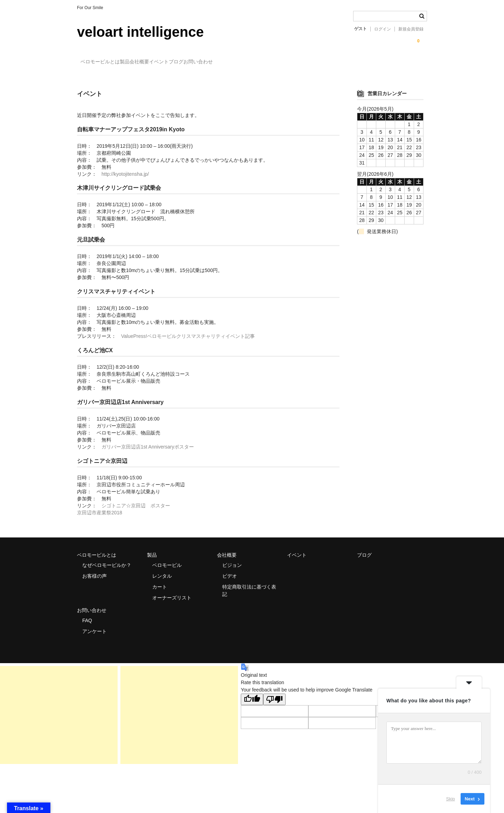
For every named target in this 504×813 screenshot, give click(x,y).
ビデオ (230, 570)
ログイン (383, 29)
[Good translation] (252, 693)
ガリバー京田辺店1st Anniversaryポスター (148, 441)
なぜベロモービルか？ (107, 559)
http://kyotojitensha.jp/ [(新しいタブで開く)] (125, 168)
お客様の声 (94, 570)
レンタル (162, 570)
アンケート (94, 625)
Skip (451, 799)
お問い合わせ (274, 62)
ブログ (237, 62)
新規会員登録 (411, 29)
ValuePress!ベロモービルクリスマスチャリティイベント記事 (188, 330)
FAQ (87, 614)
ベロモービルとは (104, 62)
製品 (143, 62)
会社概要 (172, 62)
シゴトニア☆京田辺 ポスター (136, 500)
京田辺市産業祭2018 (100, 507)
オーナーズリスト (172, 591)
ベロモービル (167, 559)
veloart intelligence (140, 32)
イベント (206, 62)
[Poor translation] (274, 693)
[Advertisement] (59, 709)
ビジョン (232, 559)
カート (160, 581)
